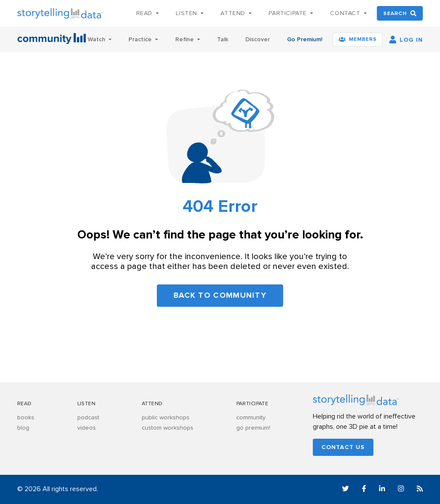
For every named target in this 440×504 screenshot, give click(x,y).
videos (87, 428)
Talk (223, 40)
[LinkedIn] (382, 490)
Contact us (343, 447)
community (251, 418)
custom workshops (168, 428)
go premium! (253, 428)
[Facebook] (364, 490)
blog (23, 428)
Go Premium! (305, 40)
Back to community (220, 296)
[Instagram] (401, 490)
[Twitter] (345, 490)
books (26, 418)
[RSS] (420, 490)
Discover (258, 40)
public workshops (166, 418)
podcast (88, 418)
